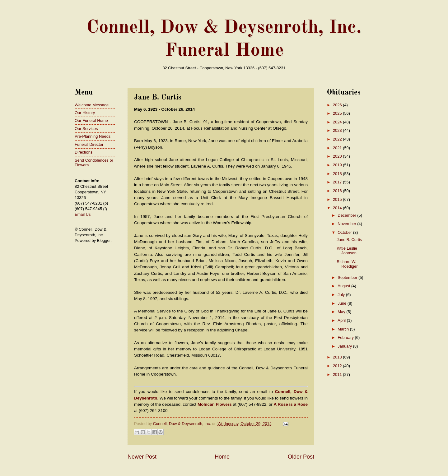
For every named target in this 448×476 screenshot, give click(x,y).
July (342, 295)
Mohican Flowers (215, 404)
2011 (338, 374)
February (346, 337)
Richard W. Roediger (347, 264)
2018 (338, 174)
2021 (338, 148)
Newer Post (142, 457)
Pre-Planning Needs (93, 136)
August (344, 286)
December (347, 215)
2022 (338, 139)
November (347, 224)
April (342, 320)
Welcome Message (92, 105)
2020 (338, 156)
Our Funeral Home (91, 120)
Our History (85, 113)
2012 (338, 366)
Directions (84, 152)
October (345, 232)
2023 (338, 130)
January (345, 346)
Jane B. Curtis (349, 240)
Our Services (86, 129)
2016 (338, 191)
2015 (338, 199)
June (343, 303)
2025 (338, 113)
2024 (338, 122)
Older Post (301, 457)
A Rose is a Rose (291, 404)
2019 (338, 165)
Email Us (83, 214)
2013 (338, 357)
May (342, 312)
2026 (338, 105)
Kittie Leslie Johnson (347, 251)
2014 (338, 208)
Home (222, 457)
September (348, 277)
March (344, 329)
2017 (338, 182)
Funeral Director (89, 144)
